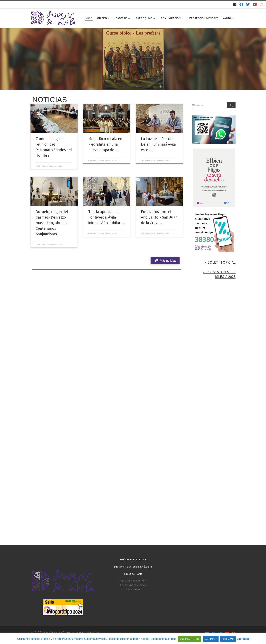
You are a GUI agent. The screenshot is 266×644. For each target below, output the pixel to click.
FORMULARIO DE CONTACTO (133, 581)
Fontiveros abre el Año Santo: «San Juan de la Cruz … (159, 217)
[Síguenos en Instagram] (262, 4)
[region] (133, 59)
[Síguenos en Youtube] (255, 4)
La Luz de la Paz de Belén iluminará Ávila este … (158, 144)
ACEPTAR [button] (211, 639)
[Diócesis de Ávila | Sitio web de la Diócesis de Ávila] (54, 17)
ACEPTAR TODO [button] (190, 639)
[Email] (235, 4)
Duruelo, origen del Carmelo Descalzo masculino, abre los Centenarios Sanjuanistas (52, 223)
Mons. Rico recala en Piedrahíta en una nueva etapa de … (105, 144)
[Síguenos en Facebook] (241, 4)
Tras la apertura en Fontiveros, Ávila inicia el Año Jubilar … (107, 217)
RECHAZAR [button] (228, 639)
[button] (133, 59)
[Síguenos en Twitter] (248, 4)
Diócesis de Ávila (50, 632)
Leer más (243, 639)
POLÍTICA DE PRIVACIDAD (133, 585)
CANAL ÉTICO (133, 589)
